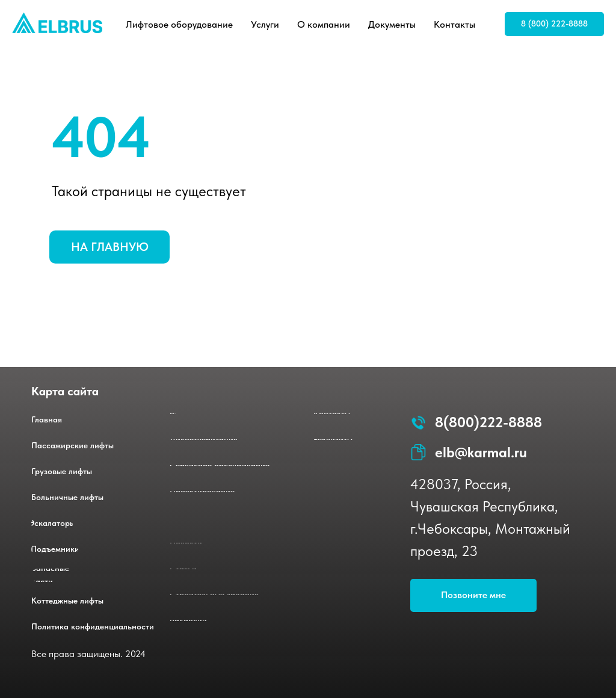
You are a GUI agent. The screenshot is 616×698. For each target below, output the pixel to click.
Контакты (454, 24)
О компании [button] (324, 24)
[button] (473, 595)
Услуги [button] (265, 24)
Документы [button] (392, 24)
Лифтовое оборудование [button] (179, 24)
